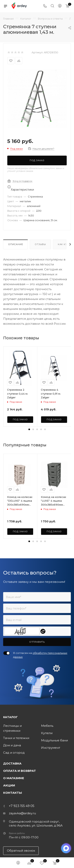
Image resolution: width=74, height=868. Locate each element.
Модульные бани (54, 740)
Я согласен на (40, 655)
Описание (15, 244)
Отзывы (40, 244)
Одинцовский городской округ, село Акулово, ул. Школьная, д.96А (36, 823)
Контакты (13, 793)
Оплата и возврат (20, 771)
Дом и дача (12, 745)
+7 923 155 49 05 (22, 806)
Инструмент (51, 748)
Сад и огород (14, 753)
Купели (47, 733)
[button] (29, 429)
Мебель (47, 726)
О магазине (14, 778)
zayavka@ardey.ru (22, 813)
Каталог (10, 717)
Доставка (12, 763)
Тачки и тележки (16, 738)
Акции (9, 785)
